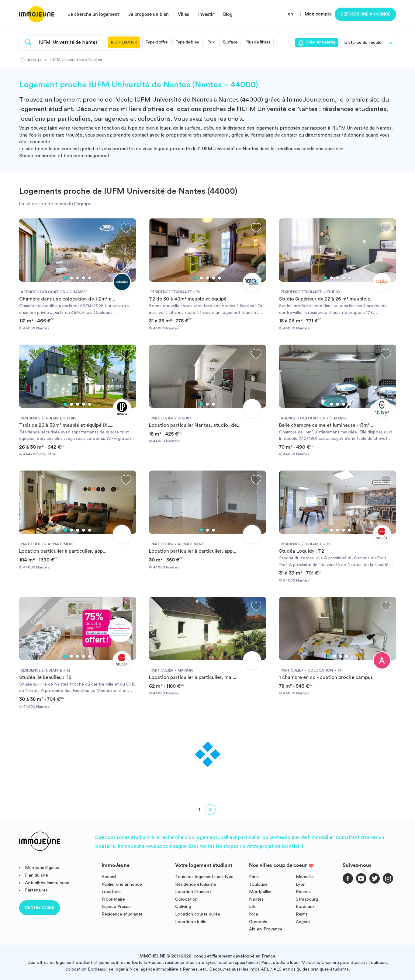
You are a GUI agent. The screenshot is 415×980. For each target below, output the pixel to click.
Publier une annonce (122, 884)
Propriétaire (113, 899)
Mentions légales (42, 868)
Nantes (256, 899)
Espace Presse (116, 907)
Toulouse (258, 884)
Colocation (186, 899)
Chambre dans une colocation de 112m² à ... (68, 299)
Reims (302, 914)
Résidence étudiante (122, 914)
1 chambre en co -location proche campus (326, 677)
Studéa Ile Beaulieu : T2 (45, 677)
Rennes (303, 892)
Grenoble (258, 922)
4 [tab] (84, 278)
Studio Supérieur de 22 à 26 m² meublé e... (326, 299)
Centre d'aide (40, 907)
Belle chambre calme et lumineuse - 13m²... (326, 425)
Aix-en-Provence (266, 929)
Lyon (301, 884)
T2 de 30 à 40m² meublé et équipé (188, 299)
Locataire (111, 892)
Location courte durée (198, 914)
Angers (303, 922)
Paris (254, 877)
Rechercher (124, 42)
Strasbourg (307, 899)
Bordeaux (305, 907)
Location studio (191, 922)
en (290, 14)
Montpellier (260, 892)
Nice (254, 914)
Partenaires (36, 890)
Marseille (305, 877)
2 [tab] (71, 278)
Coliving (183, 907)
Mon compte (318, 14)
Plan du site (36, 875)
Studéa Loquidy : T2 (302, 551)
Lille (253, 907)
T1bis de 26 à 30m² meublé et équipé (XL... (66, 425)
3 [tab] (78, 278)
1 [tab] (65, 278)
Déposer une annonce (365, 14)
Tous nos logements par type (204, 877)
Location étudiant (193, 892)
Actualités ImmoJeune (47, 883)
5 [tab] (90, 278)
